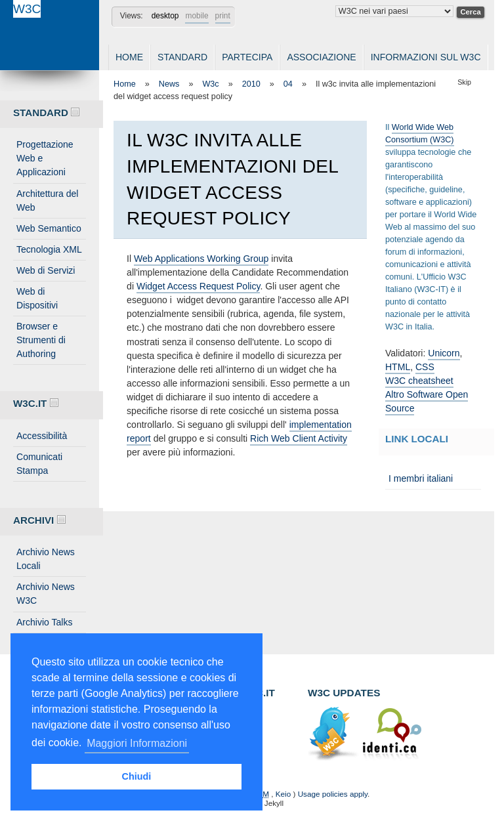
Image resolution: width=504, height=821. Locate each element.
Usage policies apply (333, 794)
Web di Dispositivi (37, 298)
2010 (251, 84)
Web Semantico (49, 228)
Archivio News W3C (46, 594)
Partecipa (247, 57)
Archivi (39, 520)
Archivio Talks (45, 622)
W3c (210, 84)
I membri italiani (421, 478)
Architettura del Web (47, 200)
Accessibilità (42, 436)
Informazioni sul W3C (426, 57)
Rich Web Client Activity (299, 438)
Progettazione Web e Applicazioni (45, 158)
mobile (197, 16)
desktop (165, 16)
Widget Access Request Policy (198, 286)
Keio (283, 794)
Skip (464, 82)
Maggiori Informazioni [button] (137, 743)
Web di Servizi (46, 270)
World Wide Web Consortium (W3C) (420, 134)
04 (288, 84)
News (169, 84)
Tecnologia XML (49, 249)
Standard (182, 57)
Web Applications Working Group (201, 259)
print (223, 16)
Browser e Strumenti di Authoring (41, 340)
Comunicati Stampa (39, 464)
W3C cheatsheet (419, 381)
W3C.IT (36, 403)
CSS (425, 367)
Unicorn (444, 353)
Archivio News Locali (46, 559)
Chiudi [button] (137, 776)
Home (129, 57)
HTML (398, 367)
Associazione (321, 57)
